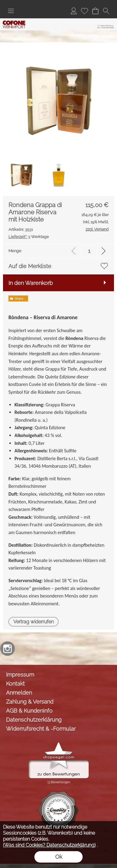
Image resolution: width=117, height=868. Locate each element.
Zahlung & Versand (30, 702)
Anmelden (19, 693)
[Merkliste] (84, 11)
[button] (11, 11)
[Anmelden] (74, 11)
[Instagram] (8, 649)
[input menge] (89, 251)
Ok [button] (59, 857)
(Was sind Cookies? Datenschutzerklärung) (49, 845)
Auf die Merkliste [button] (30, 266)
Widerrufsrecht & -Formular (41, 729)
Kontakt (15, 684)
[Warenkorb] (95, 11)
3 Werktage (29, 237)
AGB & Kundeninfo (29, 711)
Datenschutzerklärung (34, 720)
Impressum (20, 675)
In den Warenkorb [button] (31, 283)
